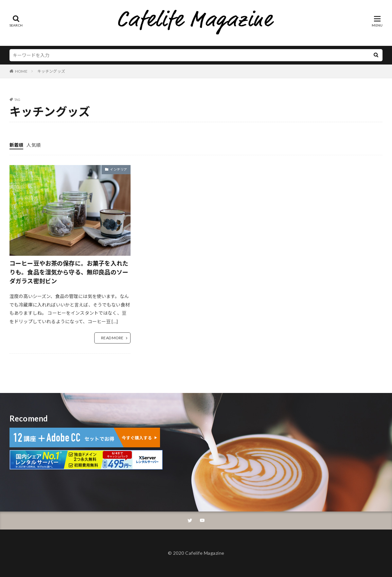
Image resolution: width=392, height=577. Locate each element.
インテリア (119, 169)
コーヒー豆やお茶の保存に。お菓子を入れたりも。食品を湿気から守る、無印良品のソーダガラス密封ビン (69, 272)
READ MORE (112, 338)
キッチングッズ (51, 71)
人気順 (33, 145)
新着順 (16, 145)
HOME (21, 71)
